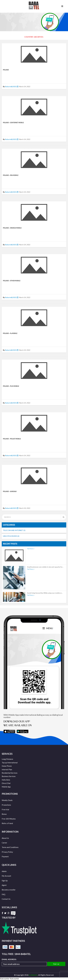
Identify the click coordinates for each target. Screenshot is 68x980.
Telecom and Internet (14, 530)
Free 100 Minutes (9, 819)
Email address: (24, 962)
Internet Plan (7, 769)
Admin (4, 871)
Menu (62, 6)
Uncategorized (11, 536)
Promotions (6, 805)
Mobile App (6, 787)
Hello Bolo (6, 780)
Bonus (4, 814)
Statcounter (5, 979)
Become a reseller (9, 890)
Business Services (9, 776)
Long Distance (7, 759)
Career (4, 843)
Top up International (10, 763)
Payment (5, 857)
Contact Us (6, 899)
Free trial (5, 809)
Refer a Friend (7, 823)
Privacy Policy (7, 852)
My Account (6, 876)
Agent (4, 885)
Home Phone (7, 766)
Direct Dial (6, 783)
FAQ (4, 894)
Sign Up (5, 881)
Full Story (31, 549)
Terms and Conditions (10, 847)
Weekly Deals (7, 800)
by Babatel (33, 975)
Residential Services (10, 773)
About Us (5, 838)
